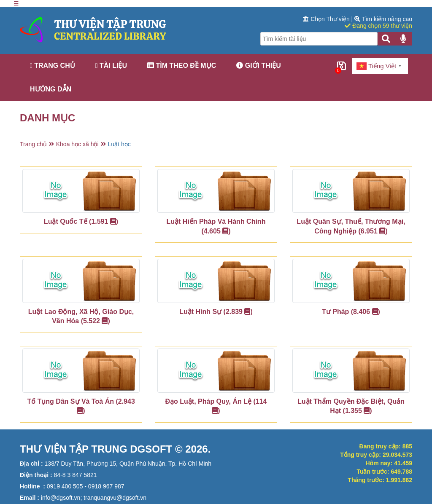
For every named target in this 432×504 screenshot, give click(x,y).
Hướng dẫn (51, 89)
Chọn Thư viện (327, 19)
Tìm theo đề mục (182, 66)
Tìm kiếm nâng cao (383, 19)
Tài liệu (111, 66)
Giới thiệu (259, 66)
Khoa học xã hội (77, 144)
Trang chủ (53, 66)
